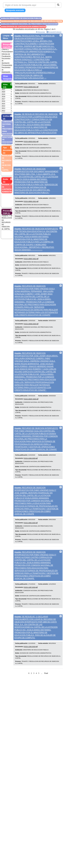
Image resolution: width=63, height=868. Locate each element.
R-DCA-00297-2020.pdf (31, 399)
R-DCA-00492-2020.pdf (31, 324)
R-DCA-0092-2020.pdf (31, 523)
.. (42, 673)
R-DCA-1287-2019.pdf (31, 587)
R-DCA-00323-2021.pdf (31, 142)
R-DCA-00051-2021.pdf (31, 201)
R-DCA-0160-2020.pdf (31, 458)
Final (46, 673)
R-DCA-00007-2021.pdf (31, 259)
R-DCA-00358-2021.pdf (31, 87)
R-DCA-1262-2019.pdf (31, 647)
